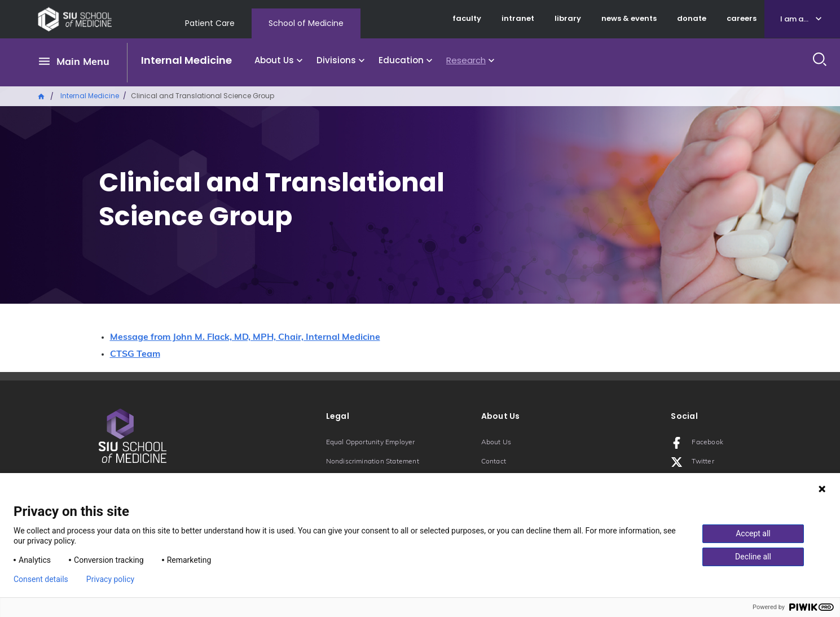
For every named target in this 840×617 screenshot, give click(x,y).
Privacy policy (110, 579)
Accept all (753, 533)
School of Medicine (306, 23)
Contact (494, 462)
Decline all (753, 557)
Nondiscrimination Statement (373, 462)
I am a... (794, 19)
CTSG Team (135, 355)
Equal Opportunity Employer (371, 443)
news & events (629, 18)
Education (401, 60)
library (568, 18)
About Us (274, 60)
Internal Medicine (186, 60)
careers (742, 18)
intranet (518, 18)
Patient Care (210, 23)
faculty (467, 18)
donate (692, 18)
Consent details (41, 579)
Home (42, 95)
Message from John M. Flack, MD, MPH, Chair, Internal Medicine (245, 338)
